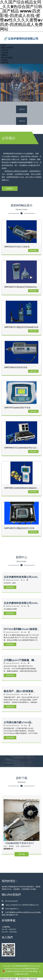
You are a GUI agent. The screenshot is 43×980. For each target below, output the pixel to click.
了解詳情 (22, 109)
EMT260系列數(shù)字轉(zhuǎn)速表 (21, 287)
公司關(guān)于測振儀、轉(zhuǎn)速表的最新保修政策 (19, 661)
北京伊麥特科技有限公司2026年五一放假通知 (20, 578)
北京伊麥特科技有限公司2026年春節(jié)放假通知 (20, 604)
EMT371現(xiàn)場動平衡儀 (17, 408)
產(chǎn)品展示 (7, 58)
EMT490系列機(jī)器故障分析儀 (19, 528)
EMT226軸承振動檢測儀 (16, 367)
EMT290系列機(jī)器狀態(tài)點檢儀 (21, 327)
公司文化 (5, 53)
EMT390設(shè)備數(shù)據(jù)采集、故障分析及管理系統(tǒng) (21, 488)
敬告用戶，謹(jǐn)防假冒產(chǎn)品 (18, 693)
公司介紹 (5, 50)
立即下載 (22, 854)
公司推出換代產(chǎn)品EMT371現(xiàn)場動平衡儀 (19, 724)
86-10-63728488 (10, 901)
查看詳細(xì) (33, 250)
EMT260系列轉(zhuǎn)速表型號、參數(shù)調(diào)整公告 (20, 630)
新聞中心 (5, 55)
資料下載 (5, 62)
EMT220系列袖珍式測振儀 (17, 247)
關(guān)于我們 (7, 48)
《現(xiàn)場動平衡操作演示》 (19, 843)
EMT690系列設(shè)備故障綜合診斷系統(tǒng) (21, 448)
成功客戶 (5, 60)
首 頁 (4, 45)
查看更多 (10, 189)
